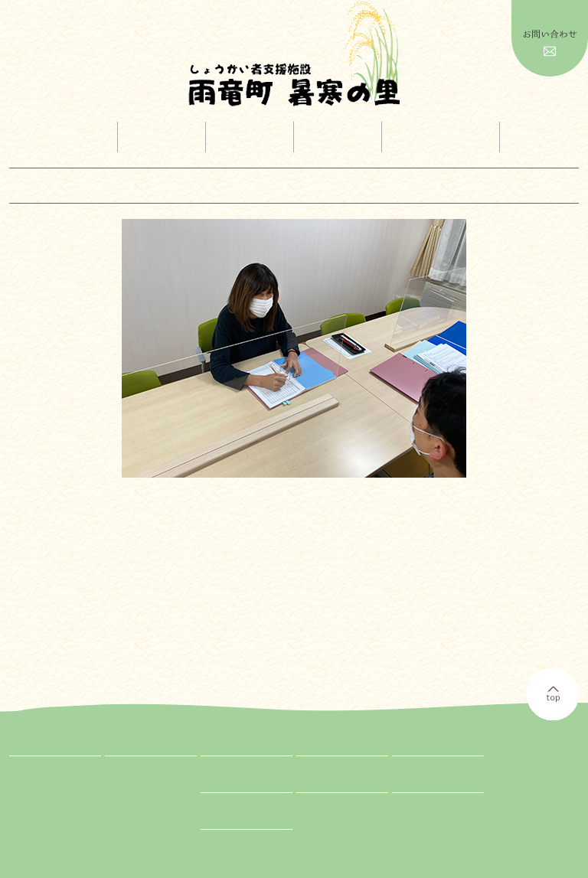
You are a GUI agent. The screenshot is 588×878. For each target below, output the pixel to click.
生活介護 (132, 779)
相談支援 (132, 825)
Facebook (410, 785)
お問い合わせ (228, 821)
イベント (252, 137)
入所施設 (132, 764)
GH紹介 (130, 810)
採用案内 (341, 137)
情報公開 (546, 137)
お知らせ (315, 785)
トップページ (58, 137)
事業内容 (164, 137)
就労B (126, 795)
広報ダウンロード (440, 137)
